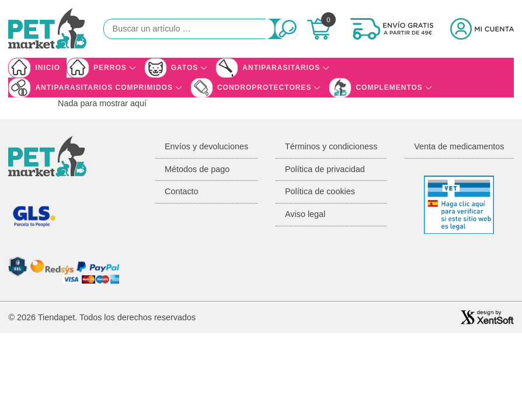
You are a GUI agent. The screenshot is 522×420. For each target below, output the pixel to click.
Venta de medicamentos (459, 146)
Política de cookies (320, 191)
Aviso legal (305, 214)
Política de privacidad (325, 169)
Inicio (48, 68)
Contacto (182, 191)
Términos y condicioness (331, 146)
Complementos (389, 87)
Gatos (185, 68)
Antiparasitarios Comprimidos (104, 87)
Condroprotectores (264, 87)
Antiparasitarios (281, 68)
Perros (110, 68)
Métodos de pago (197, 169)
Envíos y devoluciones (206, 146)
